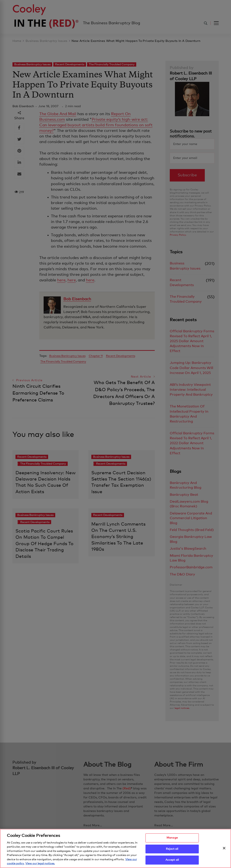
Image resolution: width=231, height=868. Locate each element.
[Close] (224, 848)
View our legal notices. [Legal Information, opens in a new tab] (40, 864)
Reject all (172, 849)
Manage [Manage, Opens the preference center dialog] (172, 838)
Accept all (172, 860)
